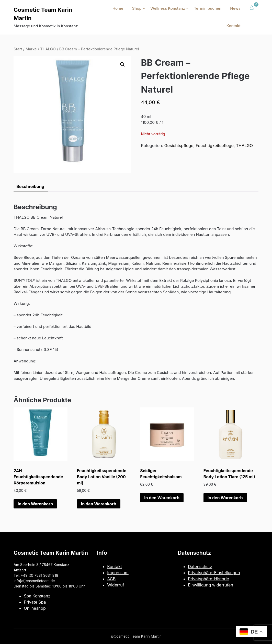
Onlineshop (35, 608)
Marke (31, 49)
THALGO (48, 49)
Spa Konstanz (37, 596)
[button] (122, 64)
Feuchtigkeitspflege (215, 146)
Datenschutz (200, 567)
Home (118, 8)
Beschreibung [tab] (30, 186)
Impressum (118, 573)
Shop (137, 8)
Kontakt (234, 26)
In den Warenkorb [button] (35, 504)
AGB (111, 579)
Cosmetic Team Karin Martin (43, 14)
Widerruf (116, 585)
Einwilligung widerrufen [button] (211, 585)
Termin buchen (207, 8)
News (235, 8)
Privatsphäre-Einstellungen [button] (214, 573)
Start (18, 49)
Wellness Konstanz (168, 8)
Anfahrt (20, 570)
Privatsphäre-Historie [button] (208, 579)
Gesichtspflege (179, 146)
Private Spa (35, 602)
